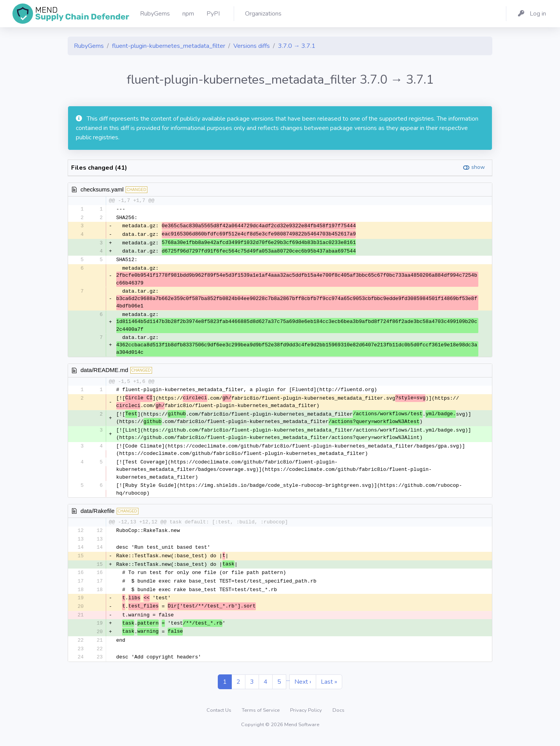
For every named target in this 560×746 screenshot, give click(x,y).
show (478, 167)
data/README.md (104, 372)
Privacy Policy (307, 716)
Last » (329, 688)
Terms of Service (261, 716)
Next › (303, 688)
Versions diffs (252, 46)
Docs (339, 716)
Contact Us (220, 716)
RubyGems (89, 46)
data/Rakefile (98, 513)
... (288, 685)
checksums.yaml (102, 189)
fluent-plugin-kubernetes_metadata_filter (169, 46)
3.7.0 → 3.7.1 (297, 46)
